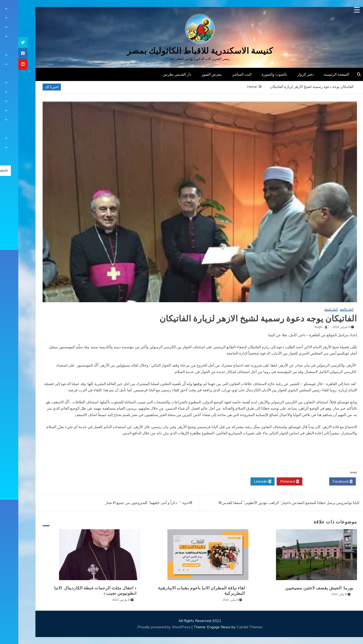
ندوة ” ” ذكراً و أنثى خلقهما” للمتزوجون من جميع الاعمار (129, 503)
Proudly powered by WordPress (146, 627)
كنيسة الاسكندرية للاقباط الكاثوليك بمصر (182, 51)
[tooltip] (5, 42)
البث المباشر (223, 74)
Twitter (297, 482)
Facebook (324, 482)
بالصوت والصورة (256, 74)
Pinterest (271, 482)
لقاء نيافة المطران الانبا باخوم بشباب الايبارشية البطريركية (183, 591)
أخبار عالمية (328, 309)
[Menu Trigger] (339, 10)
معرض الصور (193, 74)
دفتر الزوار (287, 74)
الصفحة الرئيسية (318, 74)
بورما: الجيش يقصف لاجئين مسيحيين (301, 588)
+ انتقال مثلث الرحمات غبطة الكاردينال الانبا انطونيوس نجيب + (77, 591)
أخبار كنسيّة (313, 309)
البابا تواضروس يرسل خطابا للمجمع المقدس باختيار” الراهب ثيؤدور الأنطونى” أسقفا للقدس (272, 503)
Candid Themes (231, 627)
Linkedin (244, 482)
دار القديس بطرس (159, 74)
